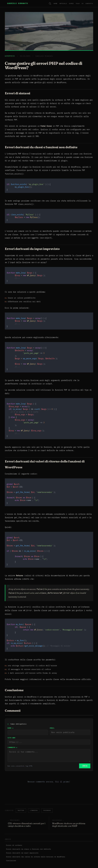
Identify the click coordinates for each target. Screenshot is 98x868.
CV (83, 4)
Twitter (21, 799)
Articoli (63, 4)
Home (56, 4)
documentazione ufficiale (78, 678)
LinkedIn (34, 799)
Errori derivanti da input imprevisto (22, 842)
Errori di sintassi (14, 834)
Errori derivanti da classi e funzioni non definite (28, 838)
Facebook (47, 799)
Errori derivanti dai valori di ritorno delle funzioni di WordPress (36, 846)
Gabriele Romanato (18, 3)
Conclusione (11, 849)
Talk (78, 4)
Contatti (89, 4)
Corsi (71, 4)
